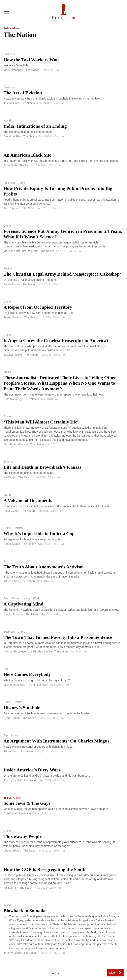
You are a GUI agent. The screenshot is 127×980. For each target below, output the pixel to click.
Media (7, 372)
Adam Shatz (11, 751)
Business (9, 54)
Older (112, 973)
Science (9, 462)
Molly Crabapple (14, 70)
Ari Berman (11, 888)
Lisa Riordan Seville (40, 651)
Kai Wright (10, 477)
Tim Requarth (12, 208)
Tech (7, 561)
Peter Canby (11, 511)
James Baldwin (13, 317)
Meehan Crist (12, 251)
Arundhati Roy (12, 136)
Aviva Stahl (11, 165)
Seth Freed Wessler (16, 444)
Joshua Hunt (11, 103)
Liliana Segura (13, 851)
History (26, 598)
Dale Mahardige (13, 399)
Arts (6, 598)
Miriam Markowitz (14, 685)
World (7, 121)
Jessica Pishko (13, 355)
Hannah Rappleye (15, 651)
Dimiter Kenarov (14, 614)
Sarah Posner (12, 284)
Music (15, 735)
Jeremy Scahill (13, 780)
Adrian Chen (11, 581)
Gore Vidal (10, 813)
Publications (11, 28)
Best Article (14, 798)
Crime (21, 183)
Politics (8, 268)
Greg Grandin (12, 718)
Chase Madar (12, 544)
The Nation (33, 70)
